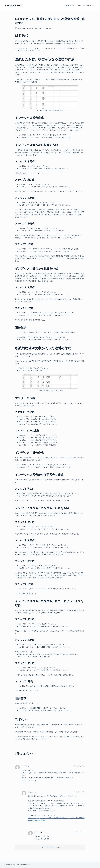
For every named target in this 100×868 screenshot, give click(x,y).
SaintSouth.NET (13, 6)
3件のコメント (48, 28)
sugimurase (32, 792)
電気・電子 (87, 6)
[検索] (94, 6)
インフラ (79, 6)
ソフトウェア (70, 6)
